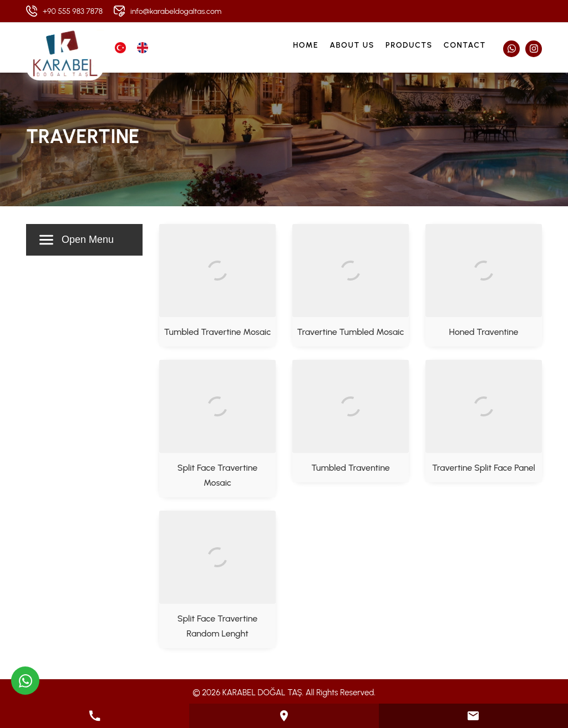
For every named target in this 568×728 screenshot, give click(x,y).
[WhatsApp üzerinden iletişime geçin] (25, 681)
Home (306, 45)
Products (409, 45)
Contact (465, 45)
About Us (352, 45)
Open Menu (77, 240)
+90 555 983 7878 (73, 11)
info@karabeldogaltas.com (176, 11)
